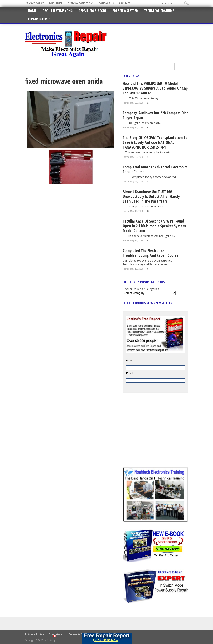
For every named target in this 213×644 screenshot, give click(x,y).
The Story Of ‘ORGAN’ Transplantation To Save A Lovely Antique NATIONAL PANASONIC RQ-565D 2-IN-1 (155, 142)
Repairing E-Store (93, 11)
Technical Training (159, 11)
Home (32, 11)
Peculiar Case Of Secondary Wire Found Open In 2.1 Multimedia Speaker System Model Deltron (154, 226)
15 (148, 211)
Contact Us (106, 3)
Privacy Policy (35, 3)
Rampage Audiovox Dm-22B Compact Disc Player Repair (155, 115)
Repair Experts (39, 19)
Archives (125, 3)
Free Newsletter (125, 11)
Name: (130, 361)
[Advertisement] (155, 433)
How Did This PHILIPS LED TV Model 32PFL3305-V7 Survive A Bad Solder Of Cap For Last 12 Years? (155, 88)
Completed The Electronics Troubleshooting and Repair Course (151, 253)
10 (148, 241)
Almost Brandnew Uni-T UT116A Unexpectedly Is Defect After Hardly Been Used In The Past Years (151, 196)
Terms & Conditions (81, 3)
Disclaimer (56, 3)
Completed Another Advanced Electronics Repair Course (155, 169)
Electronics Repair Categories (141, 289)
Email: (130, 373)
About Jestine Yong (58, 11)
